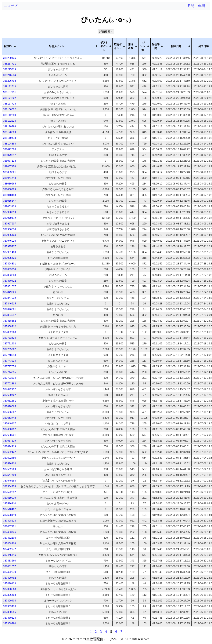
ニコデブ (11, 6)
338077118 (10, 161)
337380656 (10, 612)
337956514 (10, 229)
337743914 (10, 361)
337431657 (10, 566)
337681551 (10, 401)
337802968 (10, 332)
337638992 (10, 429)
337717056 (10, 366)
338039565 (10, 184)
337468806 (10, 544)
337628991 (10, 435)
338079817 (10, 155)
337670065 (10, 406)
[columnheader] (10, 46)
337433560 (10, 561)
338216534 (10, 75)
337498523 (10, 521)
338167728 (10, 104)
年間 (202, 6)
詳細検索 (106, 32)
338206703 (10, 81)
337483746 (10, 532)
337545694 (10, 481)
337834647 (10, 315)
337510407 (10, 509)
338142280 (10, 115)
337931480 (10, 252)
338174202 (10, 98)
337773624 (10, 338)
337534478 (10, 486)
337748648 (10, 355)
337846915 (10, 304)
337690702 (10, 395)
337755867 (10, 349)
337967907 (10, 224)
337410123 (10, 583)
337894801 (10, 264)
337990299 (10, 212)
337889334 (10, 269)
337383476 (10, 606)
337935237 (10, 246)
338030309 (10, 189)
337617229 (10, 441)
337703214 (10, 378)
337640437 (10, 424)
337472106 (10, 538)
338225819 (10, 69)
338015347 (10, 201)
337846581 (10, 309)
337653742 (10, 418)
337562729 (10, 469)
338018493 (10, 195)
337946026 (10, 241)
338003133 (10, 206)
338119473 (10, 138)
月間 (191, 6)
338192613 (10, 87)
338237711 (10, 64)
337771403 (10, 344)
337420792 (10, 578)
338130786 (10, 127)
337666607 (10, 412)
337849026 (10, 292)
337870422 (10, 281)
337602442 (10, 452)
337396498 (10, 595)
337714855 (10, 372)
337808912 (10, 326)
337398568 (10, 589)
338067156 (10, 167)
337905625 (10, 258)
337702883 (10, 384)
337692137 (10, 389)
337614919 (10, 446)
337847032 (10, 298)
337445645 (10, 555)
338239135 (10, 58)
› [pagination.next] (126, 632)
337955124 (10, 235)
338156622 (10, 109)
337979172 (10, 218)
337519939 (10, 498)
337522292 (10, 492)
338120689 (10, 132)
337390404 (10, 601)
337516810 (10, 504)
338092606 (10, 149)
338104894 (10, 144)
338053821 (10, 172)
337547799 (10, 475)
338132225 (10, 121)
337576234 (10, 464)
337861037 (10, 286)
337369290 (10, 623)
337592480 (10, 458)
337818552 (10, 321)
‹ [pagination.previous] (86, 632)
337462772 (10, 549)
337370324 (10, 618)
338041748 (10, 178)
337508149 (10, 515)
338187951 (10, 92)
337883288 (10, 275)
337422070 (10, 572)
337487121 (10, 526)
